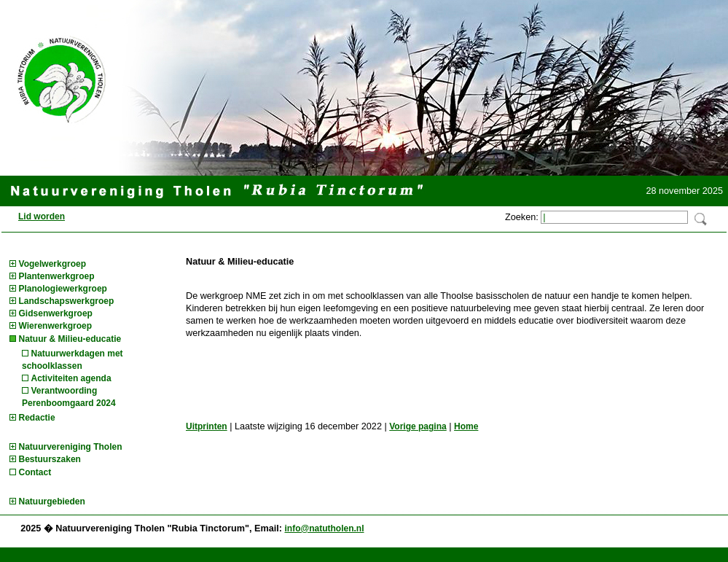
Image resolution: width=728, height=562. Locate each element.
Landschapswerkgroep (67, 301)
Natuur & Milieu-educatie (70, 339)
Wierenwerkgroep (56, 326)
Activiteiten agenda (71, 378)
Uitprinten (207, 426)
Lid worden (42, 216)
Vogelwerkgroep (52, 264)
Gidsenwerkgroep (56, 313)
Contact (35, 472)
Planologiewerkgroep (63, 289)
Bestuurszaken (50, 459)
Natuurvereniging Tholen (71, 447)
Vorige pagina (418, 426)
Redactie (37, 418)
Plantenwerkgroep (57, 276)
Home (466, 426)
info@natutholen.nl (324, 528)
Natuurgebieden (52, 501)
